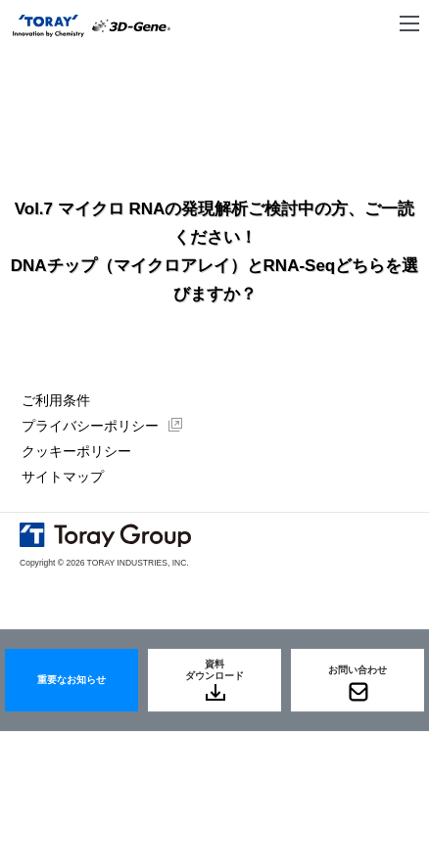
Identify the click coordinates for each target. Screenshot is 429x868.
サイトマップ (63, 477)
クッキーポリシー (76, 451)
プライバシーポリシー (90, 426)
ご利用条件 (56, 400)
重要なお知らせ (71, 680)
